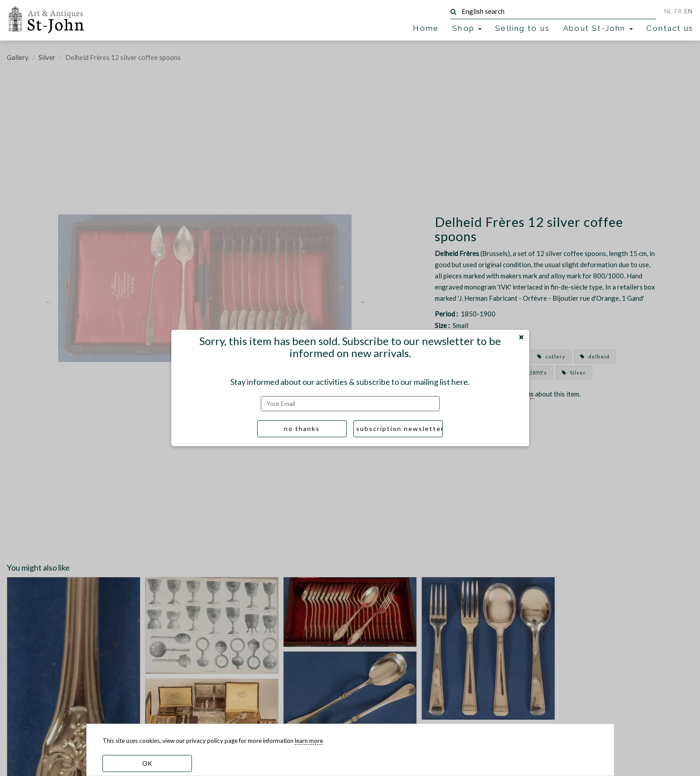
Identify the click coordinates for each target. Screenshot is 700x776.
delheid (595, 356)
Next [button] (361, 301)
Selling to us (522, 28)
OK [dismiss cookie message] (147, 763)
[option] (205, 301)
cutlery (551, 356)
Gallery (18, 57)
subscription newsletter (399, 429)
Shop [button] (467, 28)
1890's (534, 373)
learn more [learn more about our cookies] (309, 741)
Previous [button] (48, 301)
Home (426, 28)
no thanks (302, 429)
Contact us (670, 28)
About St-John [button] (598, 28)
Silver (47, 57)
